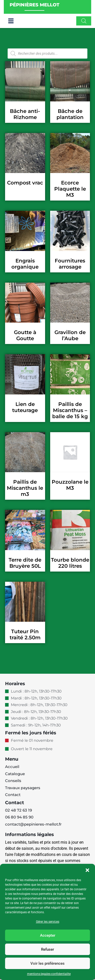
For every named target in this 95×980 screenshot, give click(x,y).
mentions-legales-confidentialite (49, 974)
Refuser (48, 949)
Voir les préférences (48, 963)
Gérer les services (48, 922)
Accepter (48, 935)
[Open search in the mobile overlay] (84, 22)
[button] (87, 870)
